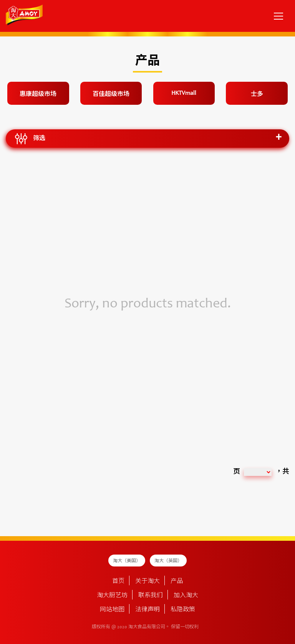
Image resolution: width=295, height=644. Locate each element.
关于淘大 (147, 581)
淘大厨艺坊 (112, 596)
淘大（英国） (168, 561)
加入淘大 (186, 596)
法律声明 (147, 610)
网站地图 (112, 610)
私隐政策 (183, 610)
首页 (118, 581)
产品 (177, 581)
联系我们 (151, 596)
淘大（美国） (127, 561)
